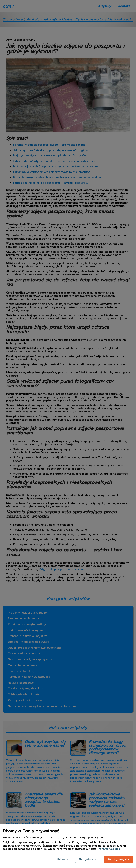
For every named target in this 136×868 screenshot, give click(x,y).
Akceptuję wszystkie (119, 859)
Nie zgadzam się (88, 859)
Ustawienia (63, 859)
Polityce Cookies (109, 849)
